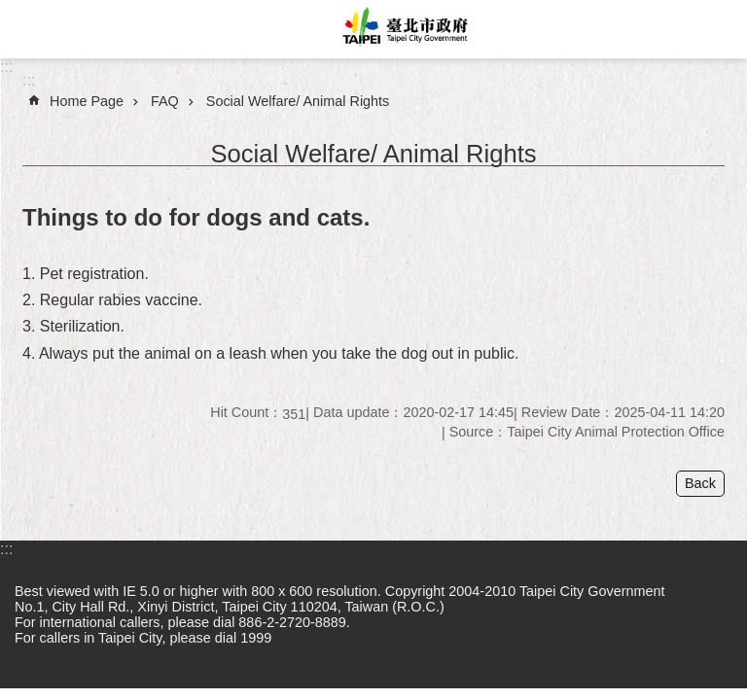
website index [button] (29, 29)
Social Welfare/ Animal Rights (298, 101)
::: (6, 67)
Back (700, 483)
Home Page (87, 101)
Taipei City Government (403, 29)
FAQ (165, 101)
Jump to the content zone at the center (10, 10)
